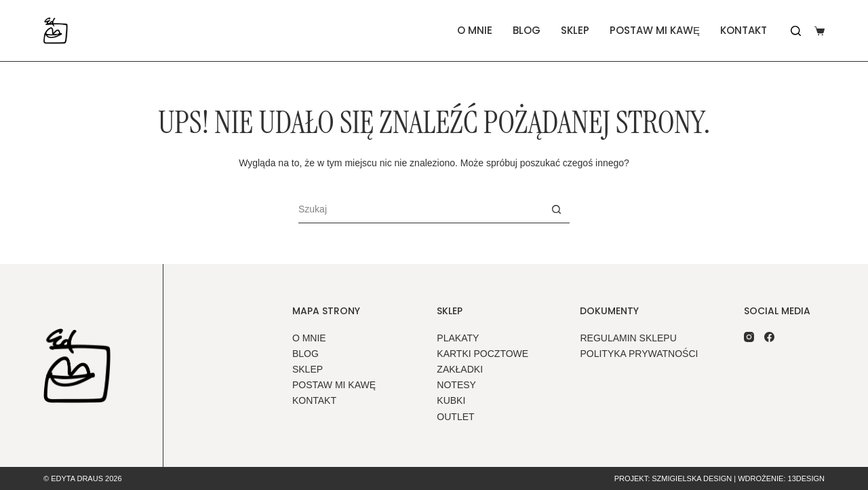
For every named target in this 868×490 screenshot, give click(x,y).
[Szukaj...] (420, 210)
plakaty (458, 338)
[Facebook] (769, 337)
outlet (455, 417)
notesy (456, 385)
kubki (451, 400)
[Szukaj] (796, 31)
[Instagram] (749, 337)
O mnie (475, 30)
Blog (527, 30)
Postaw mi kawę (655, 30)
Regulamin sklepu (628, 338)
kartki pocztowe (482, 354)
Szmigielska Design (692, 478)
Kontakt (744, 30)
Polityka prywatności (639, 354)
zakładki (460, 369)
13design (806, 478)
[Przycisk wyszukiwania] (556, 210)
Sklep (575, 30)
